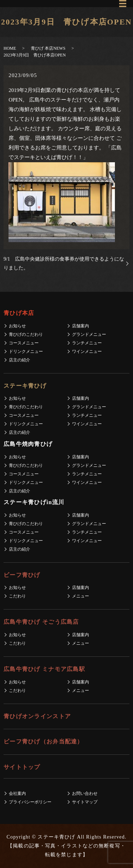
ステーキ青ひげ (25, 386)
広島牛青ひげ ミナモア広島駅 (44, 669)
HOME (10, 48)
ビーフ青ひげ (22, 575)
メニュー (81, 596)
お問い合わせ (85, 793)
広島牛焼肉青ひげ (28, 444)
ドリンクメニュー (26, 351)
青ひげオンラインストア (37, 716)
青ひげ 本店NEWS (48, 48)
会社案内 (17, 793)
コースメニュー (24, 343)
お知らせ (17, 326)
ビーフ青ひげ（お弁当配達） (43, 741)
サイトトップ (22, 767)
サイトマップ (85, 802)
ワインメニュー (87, 351)
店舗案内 (81, 326)
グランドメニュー (89, 334)
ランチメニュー (87, 343)
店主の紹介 (20, 360)
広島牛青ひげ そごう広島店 (41, 622)
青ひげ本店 (19, 313)
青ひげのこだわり (26, 334)
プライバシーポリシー (30, 802)
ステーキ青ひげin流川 (34, 502)
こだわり (17, 596)
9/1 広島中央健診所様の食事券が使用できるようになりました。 (64, 263)
